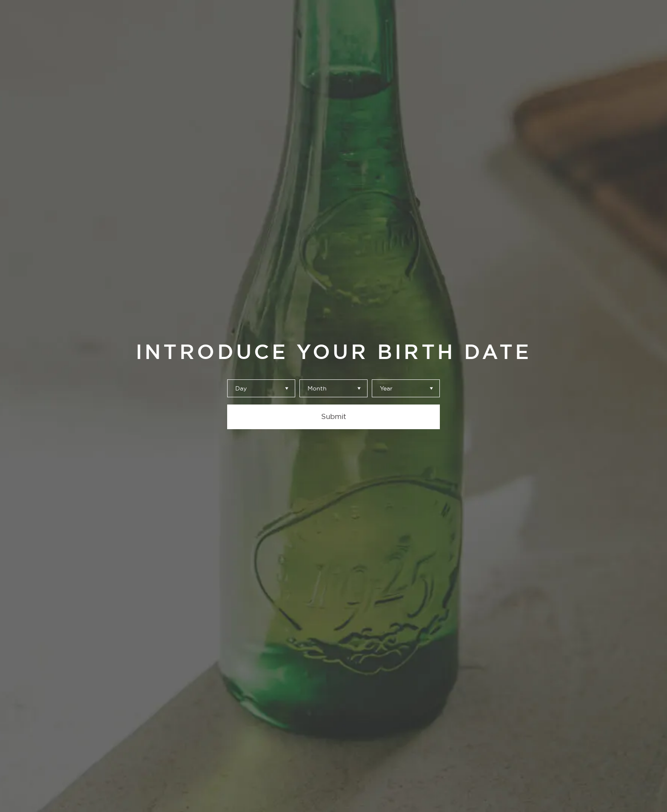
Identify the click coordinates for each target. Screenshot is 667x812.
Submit (334, 416)
